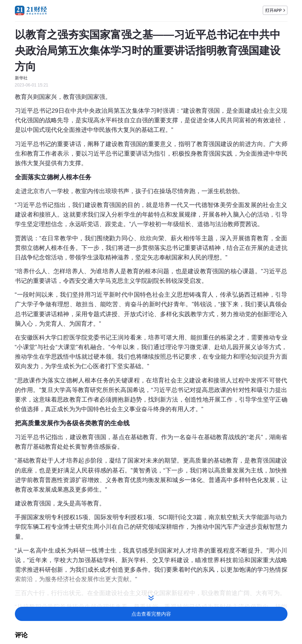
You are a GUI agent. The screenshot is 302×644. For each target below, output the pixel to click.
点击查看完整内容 (151, 614)
